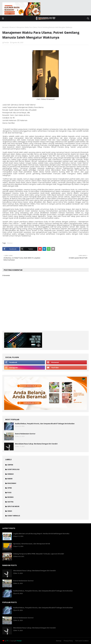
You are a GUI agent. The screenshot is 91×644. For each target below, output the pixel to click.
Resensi (12, 27)
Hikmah (10, 474)
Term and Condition (82, 641)
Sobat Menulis (14, 516)
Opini (10, 488)
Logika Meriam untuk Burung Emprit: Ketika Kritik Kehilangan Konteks (41, 534)
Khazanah (12, 483)
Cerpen (10, 465)
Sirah (10, 511)
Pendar (7, 43)
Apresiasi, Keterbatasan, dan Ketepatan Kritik (32, 544)
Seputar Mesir (13, 506)
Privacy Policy (68, 641)
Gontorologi (13, 469)
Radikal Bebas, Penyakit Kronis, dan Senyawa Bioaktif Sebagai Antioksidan (45, 424)
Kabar (10, 479)
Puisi (9, 492)
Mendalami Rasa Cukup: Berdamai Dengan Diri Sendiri (36, 444)
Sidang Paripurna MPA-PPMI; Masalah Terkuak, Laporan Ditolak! (39, 554)
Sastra (10, 502)
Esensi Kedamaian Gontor (25, 434)
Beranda (5, 27)
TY (7, 641)
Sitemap (59, 641)
